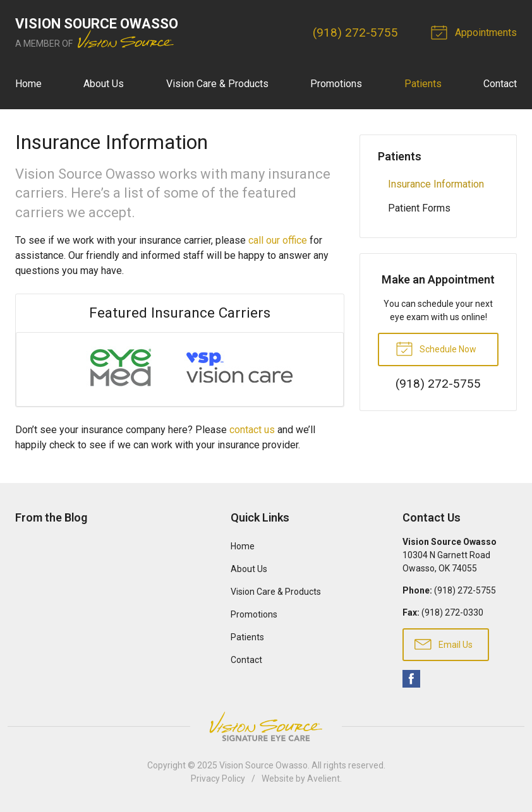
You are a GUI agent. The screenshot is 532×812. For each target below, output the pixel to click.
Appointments (476, 32)
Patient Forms (419, 208)
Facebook (411, 679)
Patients (423, 84)
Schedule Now (436, 348)
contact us (252, 430)
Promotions (336, 84)
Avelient (323, 779)
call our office (278, 240)
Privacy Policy (218, 779)
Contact (500, 84)
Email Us (444, 643)
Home (28, 84)
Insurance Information (436, 184)
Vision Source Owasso (263, 765)
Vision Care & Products (217, 84)
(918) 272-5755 (355, 33)
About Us (104, 84)
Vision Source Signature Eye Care (266, 726)
